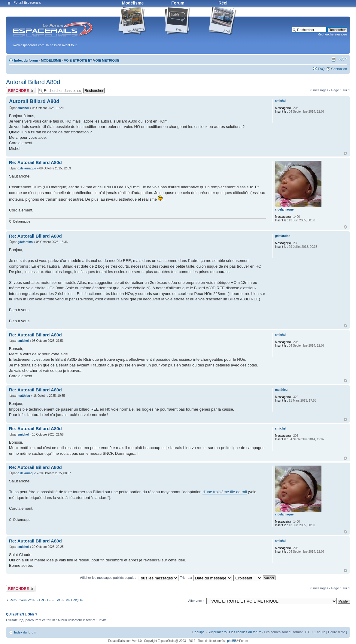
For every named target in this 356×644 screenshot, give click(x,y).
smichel (23, 108)
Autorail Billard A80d (33, 82)
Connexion (339, 69)
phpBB (232, 641)
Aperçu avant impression (333, 59)
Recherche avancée (332, 34)
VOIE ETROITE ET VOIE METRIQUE (92, 60)
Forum (178, 3)
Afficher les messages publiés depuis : (129, 578)
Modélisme (133, 3)
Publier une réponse (21, 91)
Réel (223, 3)
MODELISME (51, 60)
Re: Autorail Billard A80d (35, 162)
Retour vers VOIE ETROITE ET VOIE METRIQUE (46, 600)
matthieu (24, 396)
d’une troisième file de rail (225, 492)
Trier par (206, 578)
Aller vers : (196, 601)
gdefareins (25, 242)
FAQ (321, 69)
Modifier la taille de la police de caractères (343, 59)
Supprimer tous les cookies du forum (234, 632)
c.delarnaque (27, 168)
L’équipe (198, 632)
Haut (345, 153)
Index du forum (26, 60)
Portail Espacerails (27, 2)
